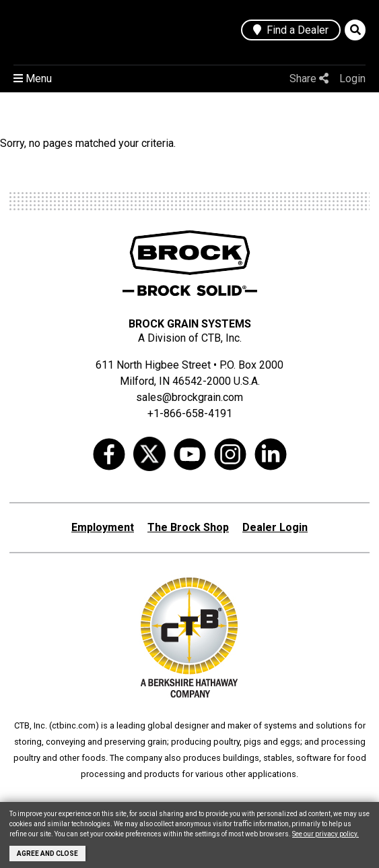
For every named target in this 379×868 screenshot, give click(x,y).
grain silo (126, 800)
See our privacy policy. (325, 834)
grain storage (178, 800)
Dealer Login (275, 527)
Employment (103, 527)
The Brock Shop (188, 527)
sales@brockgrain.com (189, 397)
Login (352, 79)
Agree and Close (47, 854)
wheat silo (80, 800)
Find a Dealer (291, 30)
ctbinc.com (74, 725)
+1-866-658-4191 (190, 413)
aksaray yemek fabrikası (267, 800)
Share (309, 79)
